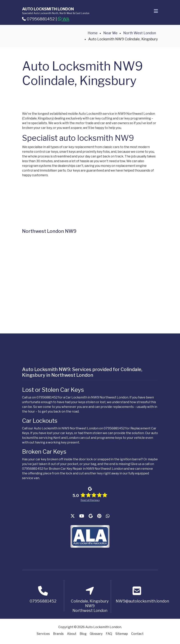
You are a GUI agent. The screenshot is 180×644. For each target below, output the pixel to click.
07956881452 (38, 19)
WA (64, 19)
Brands (58, 634)
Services (43, 634)
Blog (83, 634)
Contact (137, 634)
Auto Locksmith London (48, 9)
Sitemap (122, 634)
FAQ (109, 634)
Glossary (96, 634)
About (72, 634)
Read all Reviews (90, 500)
